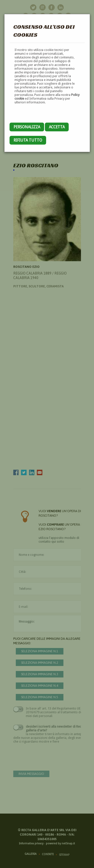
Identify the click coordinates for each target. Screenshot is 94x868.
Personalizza (27, 127)
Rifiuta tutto (28, 140)
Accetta (57, 127)
